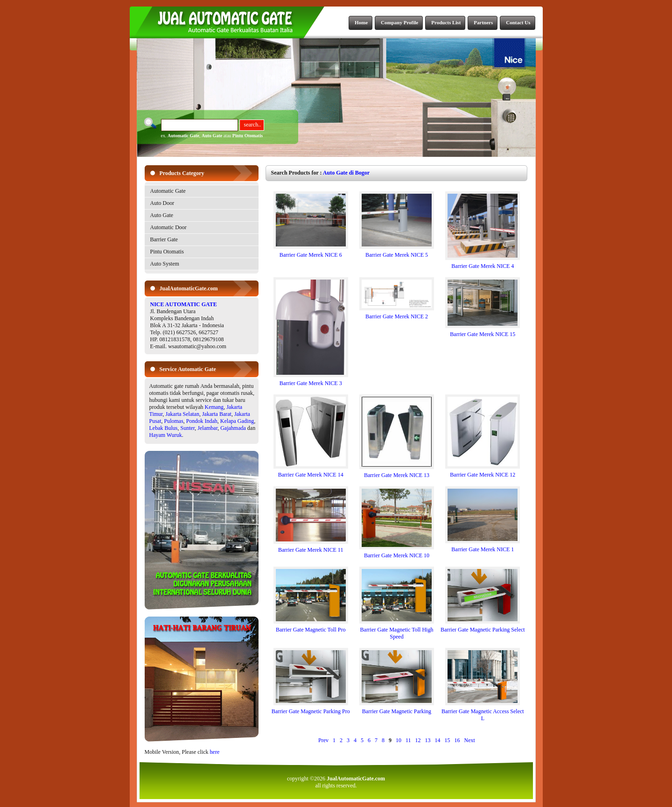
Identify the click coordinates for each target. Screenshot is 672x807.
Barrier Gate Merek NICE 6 (311, 252)
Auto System (165, 264)
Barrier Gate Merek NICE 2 (397, 314)
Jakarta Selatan (182, 414)
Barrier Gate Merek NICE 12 (483, 472)
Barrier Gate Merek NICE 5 (397, 252)
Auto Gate (212, 136)
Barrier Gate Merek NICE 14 (311, 472)
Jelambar (207, 428)
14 (438, 740)
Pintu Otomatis (248, 136)
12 (418, 740)
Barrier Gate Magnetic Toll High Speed (397, 631)
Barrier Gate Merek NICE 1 (483, 547)
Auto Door (162, 203)
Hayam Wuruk (166, 435)
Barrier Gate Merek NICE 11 (311, 547)
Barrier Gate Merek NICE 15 (483, 332)
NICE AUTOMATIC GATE (184, 304)
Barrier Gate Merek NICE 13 (397, 473)
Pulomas (174, 421)
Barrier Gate (164, 239)
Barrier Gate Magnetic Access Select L (483, 712)
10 (399, 740)
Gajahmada (233, 428)
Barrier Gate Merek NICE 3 (311, 381)
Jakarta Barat (217, 414)
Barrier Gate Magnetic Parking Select (483, 627)
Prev (323, 740)
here (215, 752)
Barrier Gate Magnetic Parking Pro (311, 709)
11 (408, 740)
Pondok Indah (202, 421)
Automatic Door (168, 227)
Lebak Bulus (164, 428)
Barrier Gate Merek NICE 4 (483, 263)
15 (448, 740)
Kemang (214, 407)
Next (470, 740)
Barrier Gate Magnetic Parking (397, 709)
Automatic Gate (183, 136)
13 (428, 740)
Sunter (188, 428)
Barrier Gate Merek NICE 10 (397, 553)
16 (457, 740)
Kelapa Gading (237, 421)
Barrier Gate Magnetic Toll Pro (311, 627)
